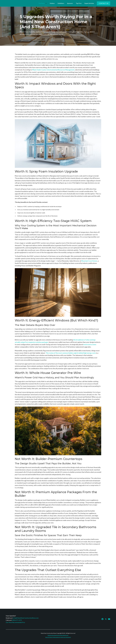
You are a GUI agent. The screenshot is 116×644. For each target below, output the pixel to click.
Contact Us (104, 3)
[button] (43, 3)
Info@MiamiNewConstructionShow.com (26, 618)
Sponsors (70, 3)
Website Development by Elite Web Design (58, 635)
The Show (42, 3)
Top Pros (79, 3)
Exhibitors (61, 3)
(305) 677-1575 (17, 620)
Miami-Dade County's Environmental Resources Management (53, 70)
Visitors (52, 3)
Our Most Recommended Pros (15, 622)
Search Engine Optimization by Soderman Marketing (58, 637)
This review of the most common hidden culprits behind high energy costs (71, 353)
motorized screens (90, 344)
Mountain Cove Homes (89, 261)
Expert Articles (89, 3)
